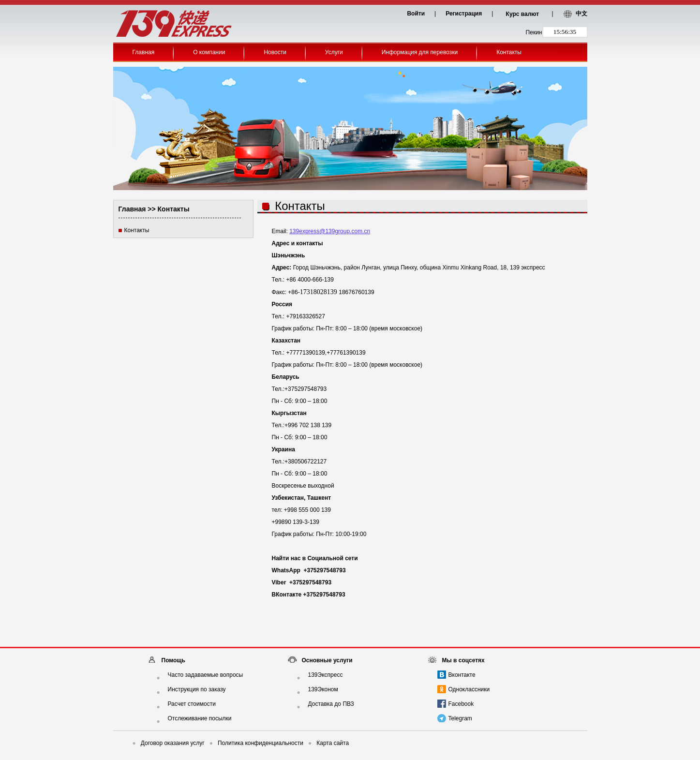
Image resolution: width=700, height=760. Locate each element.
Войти (416, 14)
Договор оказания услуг (169, 743)
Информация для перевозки (420, 52)
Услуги (334, 52)
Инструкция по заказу (197, 689)
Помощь (173, 660)
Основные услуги (327, 660)
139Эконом (323, 689)
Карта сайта (328, 743)
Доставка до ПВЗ (331, 704)
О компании (209, 52)
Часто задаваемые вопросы (206, 675)
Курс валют (523, 14)
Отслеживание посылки (200, 718)
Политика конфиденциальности (256, 743)
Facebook (461, 704)
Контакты (509, 52)
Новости (275, 52)
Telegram (460, 718)
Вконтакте (462, 675)
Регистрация (464, 14)
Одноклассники (469, 689)
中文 (581, 14)
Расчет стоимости (192, 704)
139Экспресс (326, 675)
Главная (144, 52)
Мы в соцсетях (463, 660)
